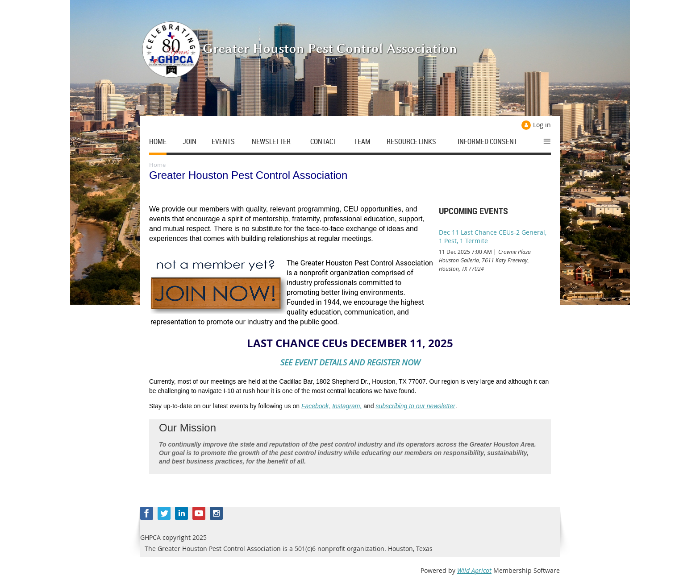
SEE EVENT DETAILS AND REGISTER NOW (350, 362)
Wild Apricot (474, 570)
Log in (542, 125)
